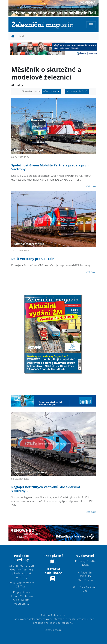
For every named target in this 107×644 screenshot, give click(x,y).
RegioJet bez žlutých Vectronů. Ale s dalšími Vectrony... (46, 489)
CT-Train (51, 91)
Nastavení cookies (53, 630)
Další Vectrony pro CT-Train (33, 259)
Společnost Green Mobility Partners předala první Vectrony (50, 167)
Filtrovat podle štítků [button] (77, 91)
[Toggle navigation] (91, 25)
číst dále (91, 186)
